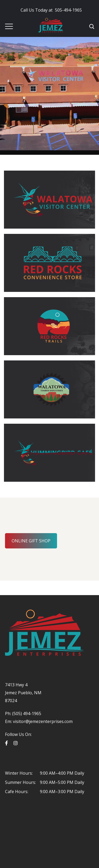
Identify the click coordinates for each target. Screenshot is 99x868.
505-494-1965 (51, 10)
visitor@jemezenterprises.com (43, 721)
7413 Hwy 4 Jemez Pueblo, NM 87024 (23, 693)
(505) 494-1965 (26, 713)
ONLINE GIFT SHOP (31, 541)
